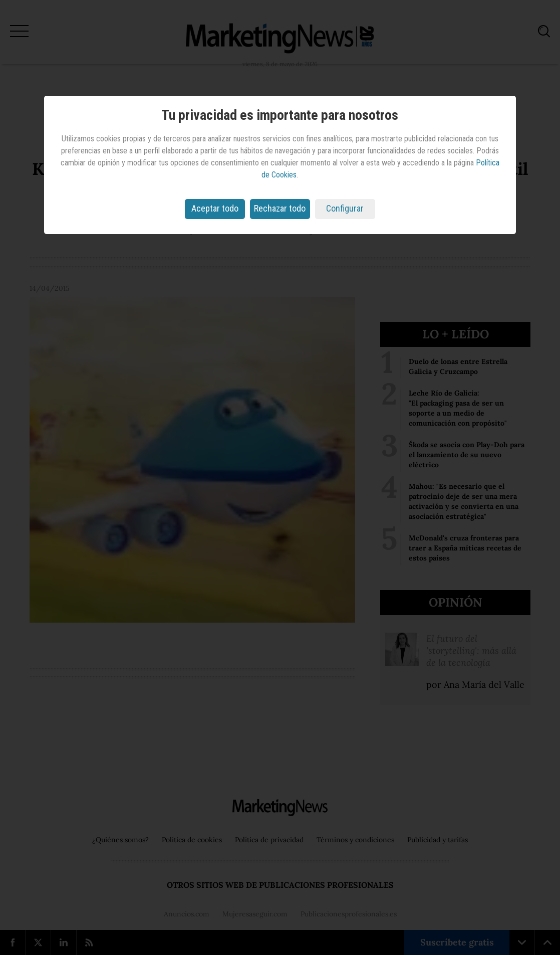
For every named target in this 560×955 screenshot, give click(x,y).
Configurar (345, 208)
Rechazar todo (280, 208)
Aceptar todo (215, 208)
